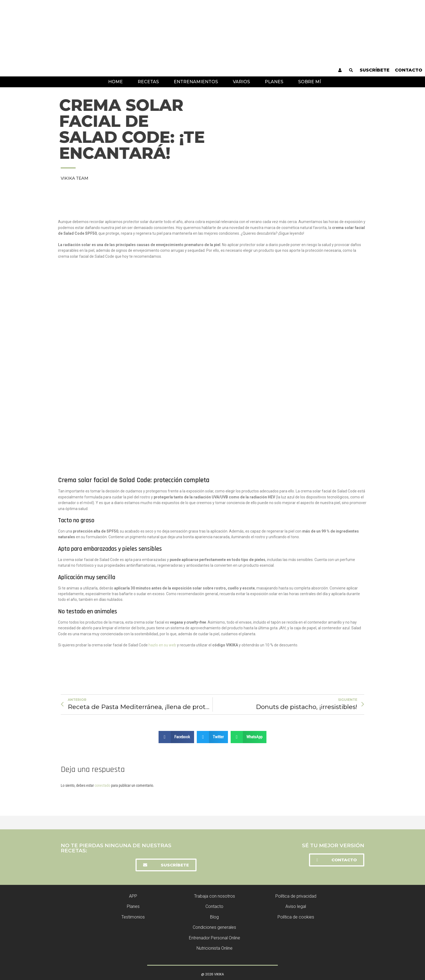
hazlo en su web (162, 645)
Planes (274, 82)
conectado (102, 785)
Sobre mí (310, 82)
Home (115, 82)
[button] (166, 865)
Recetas (148, 82)
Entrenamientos (196, 82)
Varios (241, 82)
